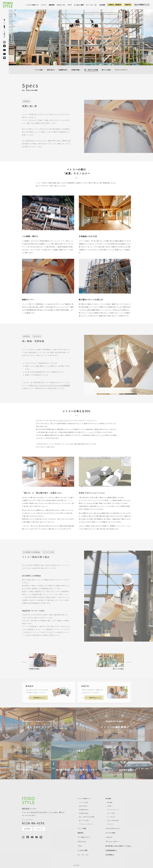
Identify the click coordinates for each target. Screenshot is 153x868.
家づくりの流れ (106, 70)
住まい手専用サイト (142, 5)
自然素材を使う (63, 70)
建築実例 (52, 5)
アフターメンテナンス (121, 70)
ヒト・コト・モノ (92, 5)
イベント (44, 5)
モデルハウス (61, 5)
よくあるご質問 (79, 5)
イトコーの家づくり (33, 5)
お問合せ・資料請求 (115, 5)
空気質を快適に (76, 70)
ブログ (70, 5)
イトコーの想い (39, 70)
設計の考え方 (51, 70)
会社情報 (102, 5)
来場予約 (128, 5)
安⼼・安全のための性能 (91, 70)
